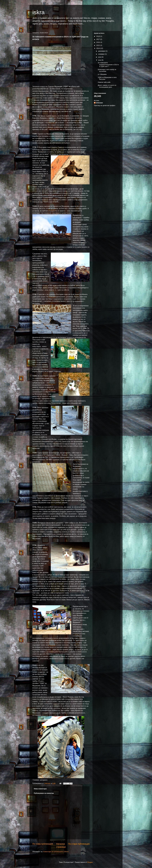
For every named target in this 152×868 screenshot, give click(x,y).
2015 (98, 45)
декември (102, 51)
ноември (101, 54)
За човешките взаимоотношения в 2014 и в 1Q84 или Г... (108, 65)
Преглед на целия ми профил (105, 105)
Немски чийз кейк (104, 82)
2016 (98, 42)
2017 (98, 39)
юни (100, 60)
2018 (98, 36)
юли (100, 57)
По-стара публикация (79, 844)
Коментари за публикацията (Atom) (56, 852)
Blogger (90, 862)
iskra (39, 12)
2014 (98, 48)
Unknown (99, 103)
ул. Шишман (102, 74)
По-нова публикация (43, 844)
